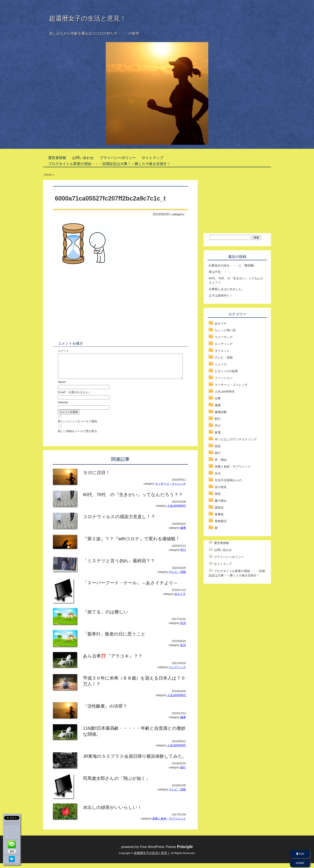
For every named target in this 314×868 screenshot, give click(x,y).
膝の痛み (221, 501)
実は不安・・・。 (221, 272)
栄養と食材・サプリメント (169, 823)
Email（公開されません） (74, 397)
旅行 (183, 772)
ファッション (224, 378)
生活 (183, 628)
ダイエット (222, 351)
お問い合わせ (83, 158)
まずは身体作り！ (221, 295)
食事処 (219, 514)
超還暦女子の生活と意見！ (88, 18)
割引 (218, 419)
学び (183, 555)
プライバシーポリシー (118, 158)
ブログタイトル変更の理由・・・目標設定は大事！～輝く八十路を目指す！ (109, 164)
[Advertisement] (87, 304)
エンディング (177, 672)
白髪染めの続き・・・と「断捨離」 (233, 265)
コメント (63, 351)
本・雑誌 (221, 460)
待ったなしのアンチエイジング (236, 439)
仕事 (218, 398)
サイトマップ (153, 158)
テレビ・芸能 (177, 577)
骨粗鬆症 (221, 521)
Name (62, 387)
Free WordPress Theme (166, 852)
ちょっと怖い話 (225, 330)
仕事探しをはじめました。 (227, 289)
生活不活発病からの (228, 480)
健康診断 (221, 412)
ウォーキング (224, 337)
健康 (183, 533)
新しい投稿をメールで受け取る (77, 436)
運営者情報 (57, 158)
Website (63, 407)
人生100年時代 (177, 510)
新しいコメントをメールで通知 (77, 426)
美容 (218, 494)
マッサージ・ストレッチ (170, 488)
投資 (218, 446)
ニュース (221, 364)
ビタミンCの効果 (226, 371)
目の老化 (221, 487)
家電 (218, 432)
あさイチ (180, 599)
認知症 (219, 507)
